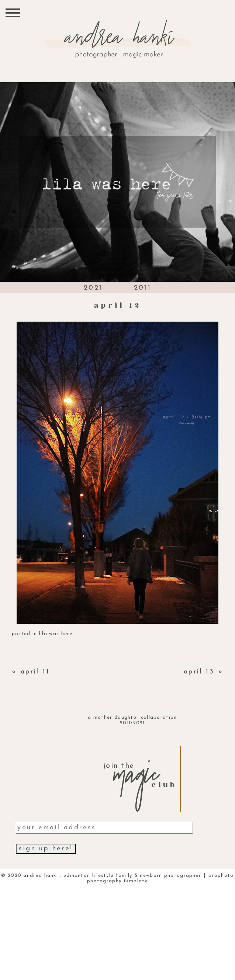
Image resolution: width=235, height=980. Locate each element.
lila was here (56, 634)
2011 (143, 288)
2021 (93, 288)
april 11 (35, 672)
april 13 (199, 672)
